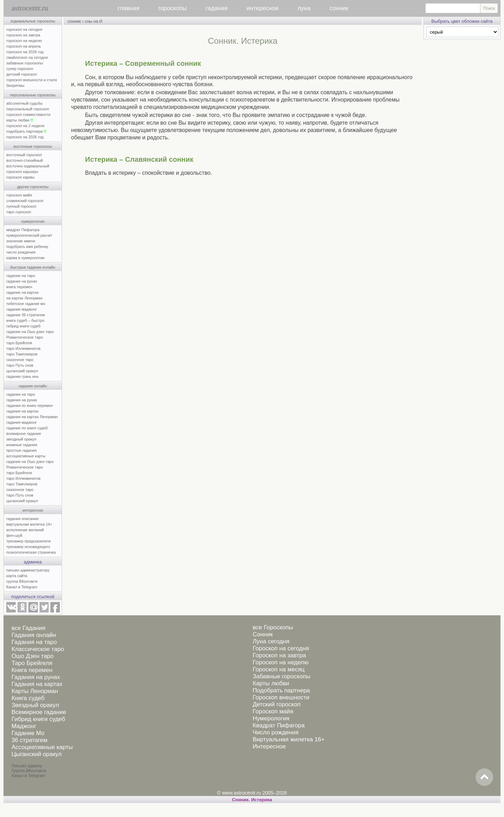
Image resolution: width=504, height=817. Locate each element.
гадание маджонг (22, 309)
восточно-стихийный (24, 160)
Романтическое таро (25, 337)
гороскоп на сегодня (24, 29)
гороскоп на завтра (23, 35)
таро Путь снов (20, 365)
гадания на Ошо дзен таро (30, 462)
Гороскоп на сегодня (281, 648)
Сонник (263, 634)
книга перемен (19, 287)
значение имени (21, 241)
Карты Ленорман (35, 691)
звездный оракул (21, 439)
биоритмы (15, 85)
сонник (339, 8)
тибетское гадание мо (26, 304)
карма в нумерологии (25, 258)
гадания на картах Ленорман (33, 417)
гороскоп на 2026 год (25, 52)
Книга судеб (28, 698)
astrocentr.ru (30, 8)
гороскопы (172, 8)
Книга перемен (32, 670)
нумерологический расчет (29, 235)
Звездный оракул (35, 705)
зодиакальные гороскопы (33, 21)
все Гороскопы (273, 627)
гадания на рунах (22, 400)
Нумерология (271, 718)
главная (128, 8)
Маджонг (24, 726)
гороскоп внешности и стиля (32, 80)
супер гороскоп (20, 69)
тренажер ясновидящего (28, 547)
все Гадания (29, 628)
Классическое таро (38, 649)
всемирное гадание (24, 434)
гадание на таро (21, 276)
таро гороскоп (19, 212)
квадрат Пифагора (23, 230)
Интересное (269, 746)
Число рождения (276, 732)
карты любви (20, 120)
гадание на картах (23, 292)
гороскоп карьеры (22, 172)
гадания (217, 8)
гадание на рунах (22, 281)
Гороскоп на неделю (281, 662)
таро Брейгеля (19, 343)
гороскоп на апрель (24, 46)
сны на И (93, 21)
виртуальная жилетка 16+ (29, 524)
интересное (262, 8)
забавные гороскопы (25, 63)
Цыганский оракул (37, 754)
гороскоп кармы (20, 177)
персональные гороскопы (33, 95)
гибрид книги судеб (23, 326)
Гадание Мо (28, 733)
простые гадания (21, 450)
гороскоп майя (19, 195)
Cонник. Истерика (252, 800)
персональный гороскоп (28, 109)
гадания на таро (21, 394)
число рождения (21, 252)
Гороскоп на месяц (279, 669)
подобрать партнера (26, 131)
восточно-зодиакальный (28, 166)
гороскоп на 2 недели (25, 126)
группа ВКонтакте (22, 581)
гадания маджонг (22, 422)
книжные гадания (22, 445)
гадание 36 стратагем (26, 315)
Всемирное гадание (39, 712)
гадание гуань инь (22, 376)
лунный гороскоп (21, 206)
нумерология (33, 221)
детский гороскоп (22, 74)
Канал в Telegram (22, 587)
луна (304, 8)
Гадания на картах (37, 684)
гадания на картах (23, 411)
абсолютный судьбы (24, 103)
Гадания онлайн (34, 635)
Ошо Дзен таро (33, 656)
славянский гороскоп (25, 201)
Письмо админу (27, 766)
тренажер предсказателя (29, 541)
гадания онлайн (33, 386)
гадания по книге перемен (30, 406)
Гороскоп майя (273, 711)
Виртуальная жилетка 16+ (289, 739)
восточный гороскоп (24, 155)
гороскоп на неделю (24, 41)
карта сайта (17, 576)
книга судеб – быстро (25, 320)
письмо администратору (28, 570)
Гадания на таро (34, 642)
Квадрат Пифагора (279, 725)
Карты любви (271, 683)
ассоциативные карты (26, 456)
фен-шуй (14, 535)
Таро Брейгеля (32, 663)
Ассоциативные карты (42, 747)
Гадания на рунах (36, 677)
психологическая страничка (31, 552)
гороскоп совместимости (28, 115)
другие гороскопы (33, 187)
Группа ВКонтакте (29, 771)
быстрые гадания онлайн (33, 267)
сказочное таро (20, 360)
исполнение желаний (25, 530)
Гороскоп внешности (281, 697)
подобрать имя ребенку (27, 247)
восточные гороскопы (33, 146)
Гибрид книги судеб (38, 719)
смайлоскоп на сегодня (27, 57)
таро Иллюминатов (23, 348)
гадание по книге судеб (27, 428)
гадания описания (22, 519)
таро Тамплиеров (22, 354)
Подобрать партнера (281, 690)
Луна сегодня (271, 641)
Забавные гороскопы (282, 676)
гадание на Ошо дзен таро (30, 332)
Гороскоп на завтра (279, 655)
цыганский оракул (22, 371)
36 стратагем (29, 740)
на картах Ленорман (24, 298)
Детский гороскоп (277, 704)
